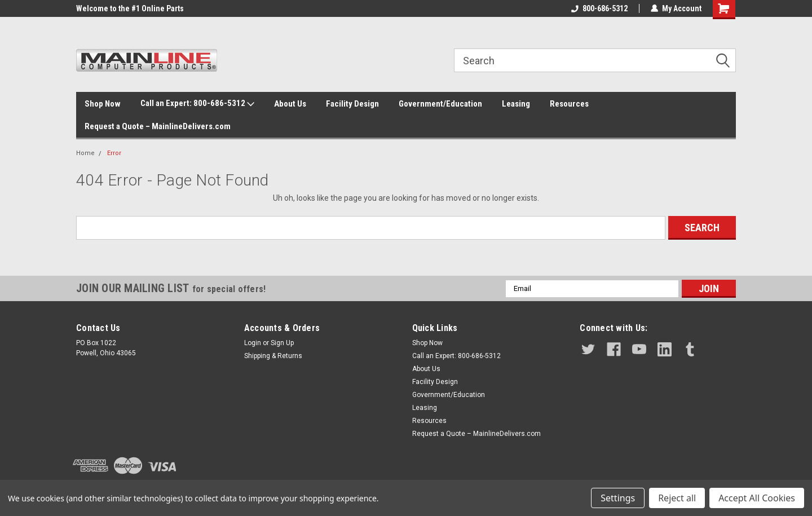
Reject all (677, 498)
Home (85, 153)
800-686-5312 (599, 8)
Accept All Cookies (757, 498)
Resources (569, 104)
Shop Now (103, 104)
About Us (290, 104)
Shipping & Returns (273, 356)
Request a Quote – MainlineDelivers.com (158, 126)
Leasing (516, 104)
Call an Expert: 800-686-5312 (197, 104)
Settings (618, 498)
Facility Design (352, 104)
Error (114, 153)
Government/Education (440, 104)
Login (253, 343)
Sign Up (282, 343)
